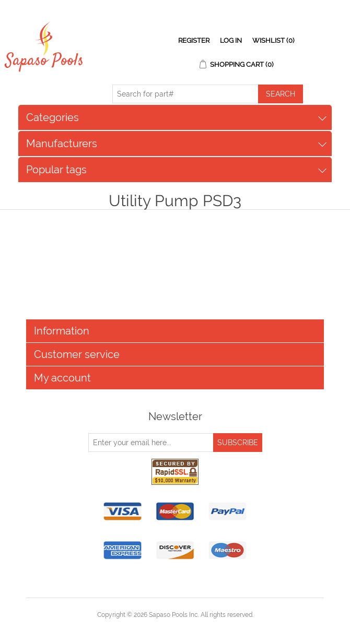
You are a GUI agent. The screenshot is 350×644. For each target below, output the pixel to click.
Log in (231, 40)
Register (194, 40)
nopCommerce (193, 627)
